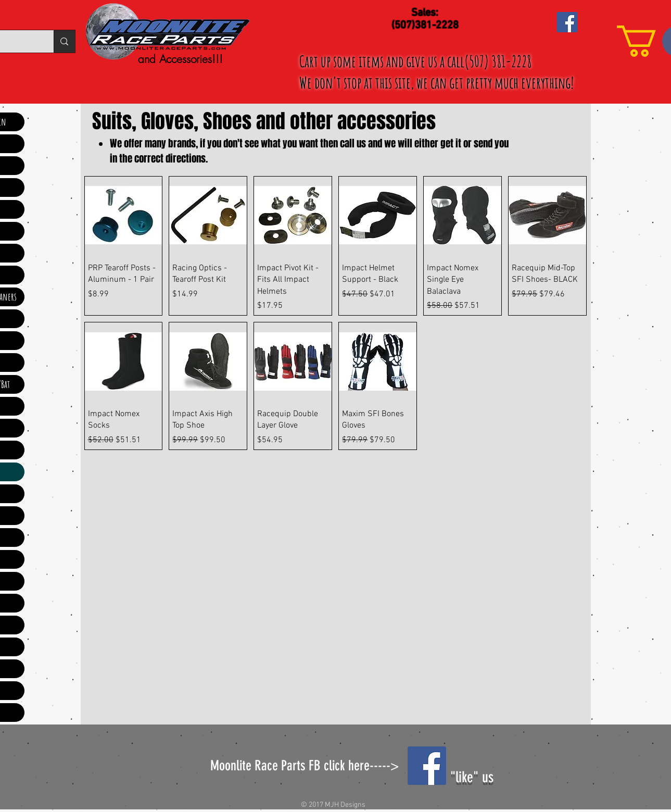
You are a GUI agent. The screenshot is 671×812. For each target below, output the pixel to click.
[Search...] (64, 41)
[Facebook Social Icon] (567, 22)
